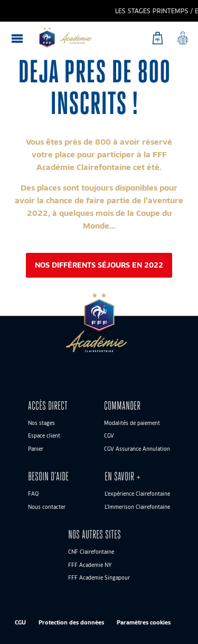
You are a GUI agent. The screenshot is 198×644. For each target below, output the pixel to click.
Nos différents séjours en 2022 (99, 265)
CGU (20, 622)
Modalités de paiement (132, 423)
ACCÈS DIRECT (48, 406)
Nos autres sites (95, 534)
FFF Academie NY (90, 565)
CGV (109, 435)
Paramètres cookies (144, 622)
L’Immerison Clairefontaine (137, 507)
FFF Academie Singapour (99, 577)
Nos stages (41, 423)
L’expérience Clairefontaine (137, 494)
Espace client (44, 435)
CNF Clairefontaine (91, 552)
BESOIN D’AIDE (48, 476)
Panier (36, 449)
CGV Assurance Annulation (137, 449)
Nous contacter (47, 507)
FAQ (33, 494)
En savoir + (122, 476)
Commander (122, 406)
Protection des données (71, 622)
